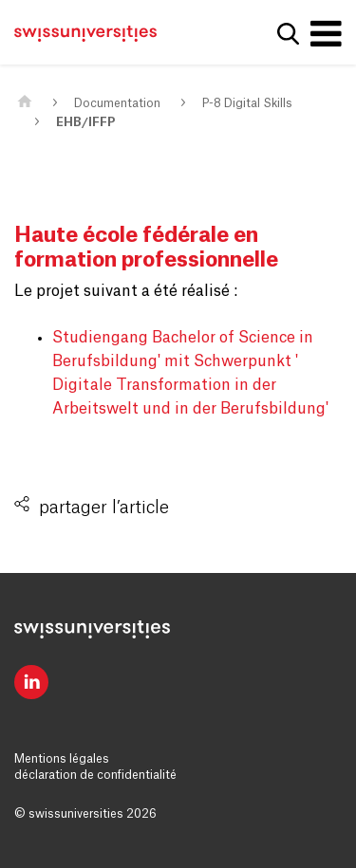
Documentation (117, 103)
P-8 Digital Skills (247, 103)
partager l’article (104, 508)
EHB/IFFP (85, 122)
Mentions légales (62, 759)
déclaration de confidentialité (95, 775)
